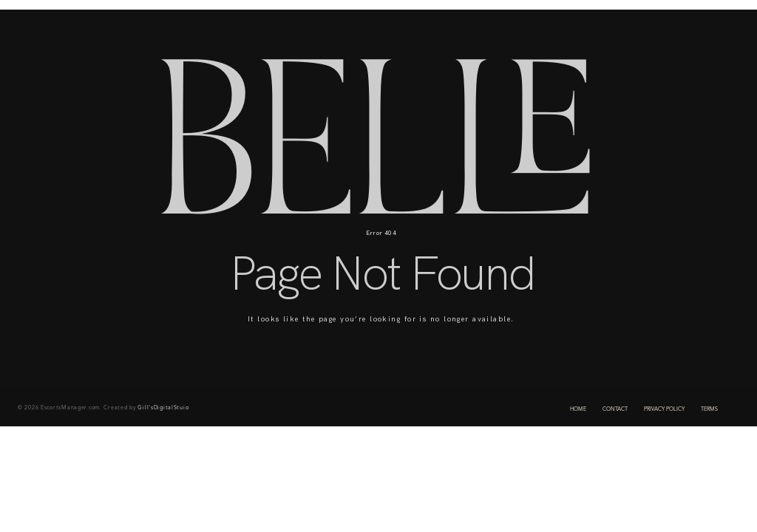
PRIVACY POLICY (664, 410)
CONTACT (615, 410)
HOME (578, 410)
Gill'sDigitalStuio (163, 408)
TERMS (709, 410)
